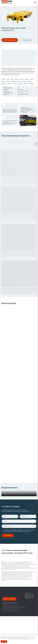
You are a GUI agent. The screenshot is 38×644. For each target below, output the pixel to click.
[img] (35, 2)
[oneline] (19, 554)
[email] (19, 549)
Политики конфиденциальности (22, 559)
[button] (10, 40)
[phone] (28, 544)
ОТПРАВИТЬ (8, 563)
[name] (10, 544)
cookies (25, 638)
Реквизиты (5, 632)
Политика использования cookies (11, 634)
